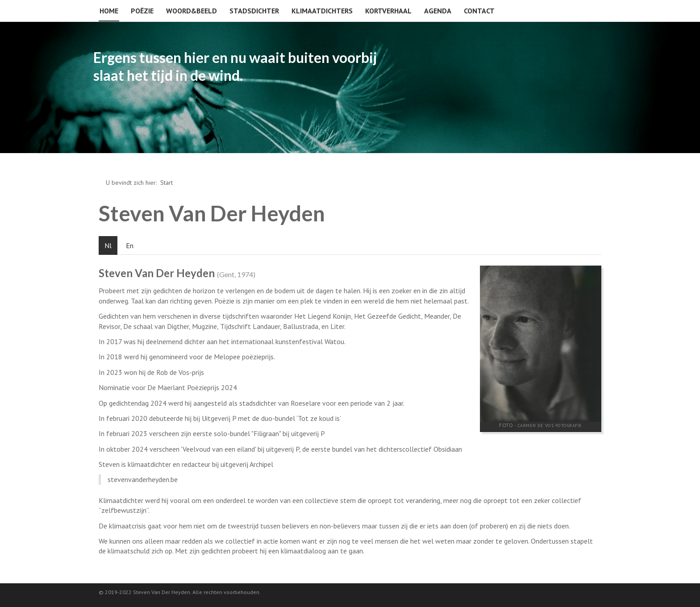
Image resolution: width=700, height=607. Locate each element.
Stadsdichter (254, 11)
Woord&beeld (192, 11)
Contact (479, 11)
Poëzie (142, 11)
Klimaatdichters (322, 11)
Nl (108, 245)
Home (109, 11)
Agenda (438, 11)
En (130, 245)
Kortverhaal (388, 11)
